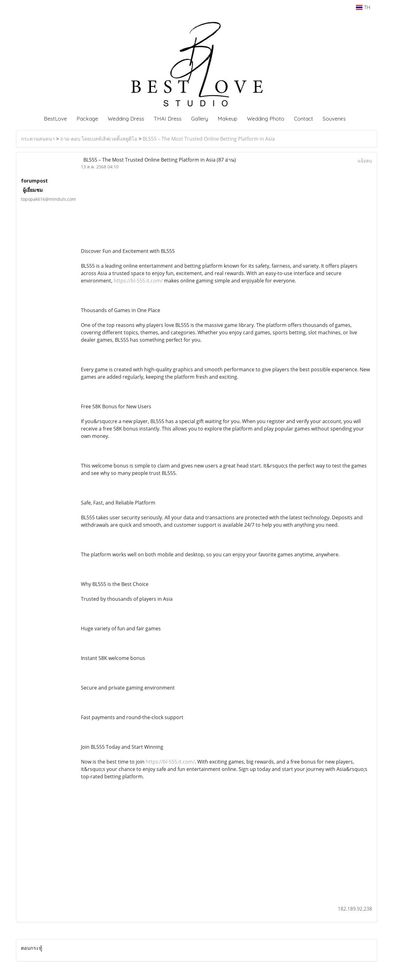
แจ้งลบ (365, 161)
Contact (303, 119)
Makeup (228, 119)
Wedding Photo (266, 119)
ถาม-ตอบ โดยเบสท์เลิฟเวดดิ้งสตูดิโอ (99, 139)
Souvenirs (334, 119)
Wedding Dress (126, 119)
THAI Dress (168, 119)
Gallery (200, 119)
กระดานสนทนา (38, 139)
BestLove (55, 119)
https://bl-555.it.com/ (138, 281)
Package (87, 119)
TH (363, 7)
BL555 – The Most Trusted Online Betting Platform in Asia (209, 139)
